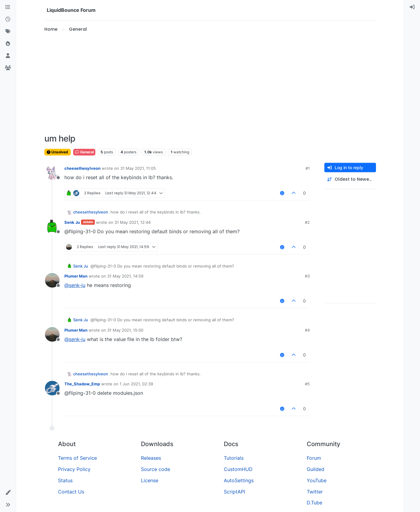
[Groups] (8, 68)
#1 (308, 168)
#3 (307, 276)
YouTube (317, 480)
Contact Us (71, 492)
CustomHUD (238, 469)
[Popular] (8, 44)
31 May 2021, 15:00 (125, 330)
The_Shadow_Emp (82, 384)
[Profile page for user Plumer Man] (52, 280)
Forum (314, 458)
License (150, 480)
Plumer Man (76, 276)
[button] (8, 493)
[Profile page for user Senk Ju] (52, 227)
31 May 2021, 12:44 (133, 222)
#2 (307, 222)
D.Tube (314, 503)
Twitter (315, 492)
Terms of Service (77, 458)
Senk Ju (72, 222)
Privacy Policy (74, 469)
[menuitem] (412, 7)
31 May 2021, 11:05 (138, 168)
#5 (307, 384)
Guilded (316, 469)
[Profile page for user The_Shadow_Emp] (52, 388)
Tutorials (234, 458)
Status (65, 480)
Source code (155, 469)
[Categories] (8, 7)
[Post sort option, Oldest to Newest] (350, 179)
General (84, 152)
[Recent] (8, 19)
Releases (151, 458)
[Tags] (8, 32)
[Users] (8, 56)
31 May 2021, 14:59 (125, 276)
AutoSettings (239, 480)
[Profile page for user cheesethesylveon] (52, 172)
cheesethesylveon (82, 168)
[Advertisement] (210, 83)
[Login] (412, 7)
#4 (307, 330)
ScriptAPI (234, 492)
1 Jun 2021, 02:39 (136, 384)
